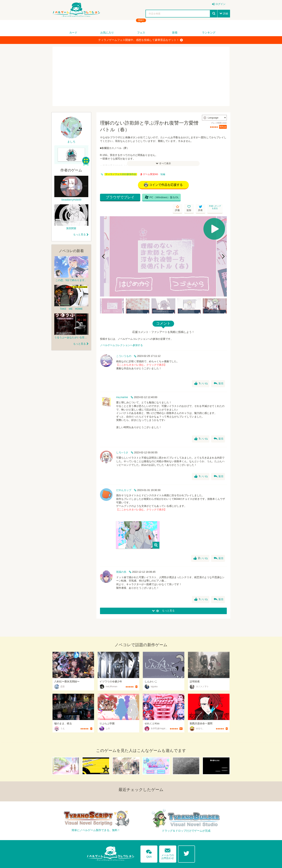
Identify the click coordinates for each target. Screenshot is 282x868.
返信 (218, 374)
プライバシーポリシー (217, 863)
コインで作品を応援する (163, 185)
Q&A (148, 843)
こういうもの (124, 346)
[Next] (223, 247)
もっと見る (79, 234)
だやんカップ (124, 481)
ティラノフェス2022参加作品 (121, 174)
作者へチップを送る (222, 199)
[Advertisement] (141, 76)
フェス (141, 32)
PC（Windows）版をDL (156, 199)
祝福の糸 (121, 562)
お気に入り (107, 32)
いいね (200, 374)
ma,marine (122, 388)
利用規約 (194, 863)
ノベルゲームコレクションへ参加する (121, 336)
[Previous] (104, 247)
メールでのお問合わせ (168, 843)
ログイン (220, 4)
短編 (163, 174)
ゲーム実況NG (149, 174)
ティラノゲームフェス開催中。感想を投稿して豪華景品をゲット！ (141, 40)
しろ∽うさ (122, 443)
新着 (175, 32)
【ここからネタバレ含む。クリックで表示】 (141, 355)
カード (73, 32)
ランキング (209, 32)
